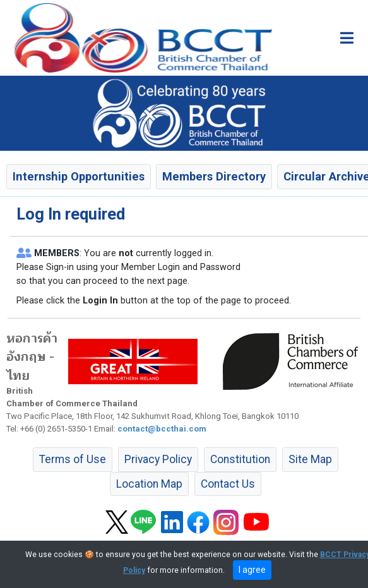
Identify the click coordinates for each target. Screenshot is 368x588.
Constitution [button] (240, 459)
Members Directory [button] (214, 176)
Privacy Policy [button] (158, 459)
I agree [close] (252, 570)
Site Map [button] (310, 459)
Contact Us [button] (228, 484)
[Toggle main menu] (347, 38)
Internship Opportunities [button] (79, 176)
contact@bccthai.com (162, 429)
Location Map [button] (149, 484)
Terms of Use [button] (73, 459)
